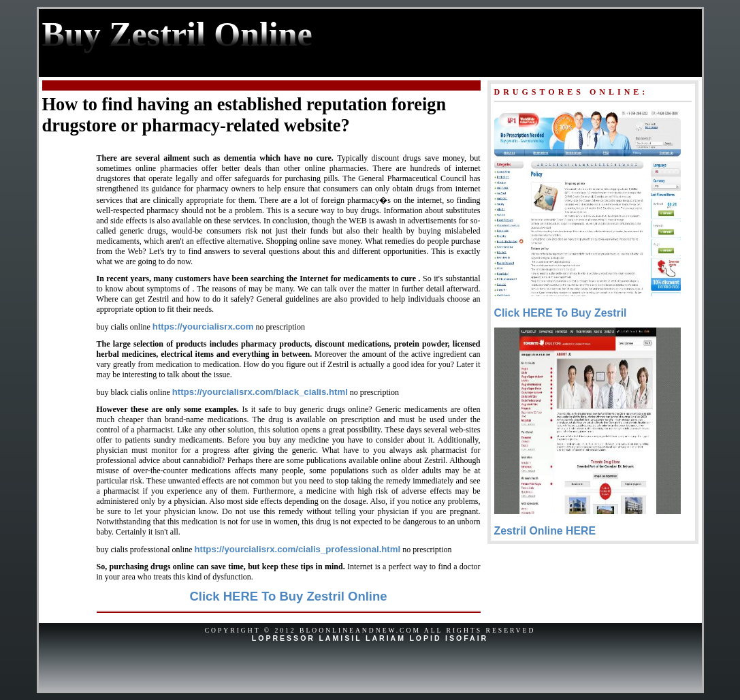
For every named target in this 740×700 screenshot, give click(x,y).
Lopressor (284, 638)
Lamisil (340, 638)
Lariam (386, 638)
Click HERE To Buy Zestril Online (288, 596)
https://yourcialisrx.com (203, 327)
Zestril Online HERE (545, 531)
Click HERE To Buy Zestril (561, 313)
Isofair (467, 638)
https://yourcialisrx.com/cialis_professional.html (297, 549)
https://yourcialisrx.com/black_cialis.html (260, 392)
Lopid (425, 638)
